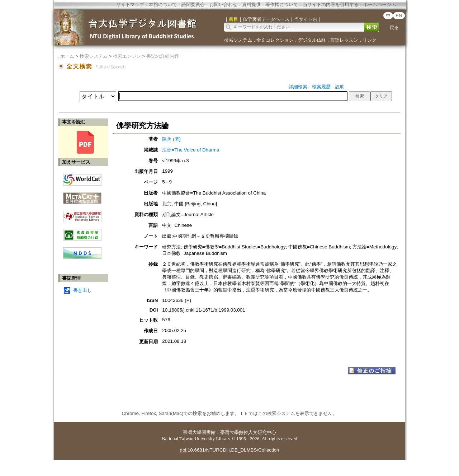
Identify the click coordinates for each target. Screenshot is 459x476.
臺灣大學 (192, 432)
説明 (340, 87)
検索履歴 (321, 87)
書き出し (82, 290)
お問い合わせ (223, 4)
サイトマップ (130, 4)
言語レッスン (344, 40)
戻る (394, 27)
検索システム (238, 40)
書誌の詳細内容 (163, 56)
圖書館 (209, 432)
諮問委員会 (193, 4)
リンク (370, 40)
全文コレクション (275, 40)
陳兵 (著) (171, 139)
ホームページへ (380, 4)
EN (399, 16)
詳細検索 (298, 87)
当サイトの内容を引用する (331, 4)
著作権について (282, 4)
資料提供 (251, 4)
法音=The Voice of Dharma (191, 150)
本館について (163, 4)
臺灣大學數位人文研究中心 (248, 432)
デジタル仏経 (312, 40)
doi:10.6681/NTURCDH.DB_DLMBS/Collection (229, 450)
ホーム (67, 56)
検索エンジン (127, 56)
